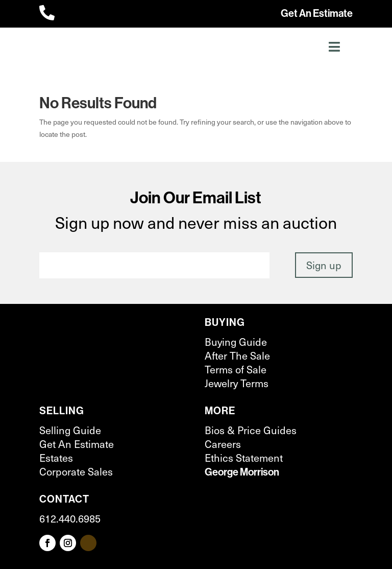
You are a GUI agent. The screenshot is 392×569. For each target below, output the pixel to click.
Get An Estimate (317, 13)
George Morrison (242, 472)
